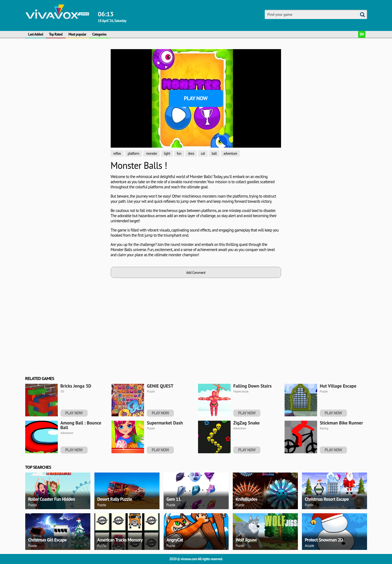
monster (152, 153)
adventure (230, 153)
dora (191, 153)
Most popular (77, 34)
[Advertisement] (66, 83)
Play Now (196, 98)
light (167, 153)
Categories (99, 34)
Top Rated (56, 34)
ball (214, 153)
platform (134, 153)
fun (179, 153)
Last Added (36, 34)
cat (203, 153)
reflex (117, 153)
